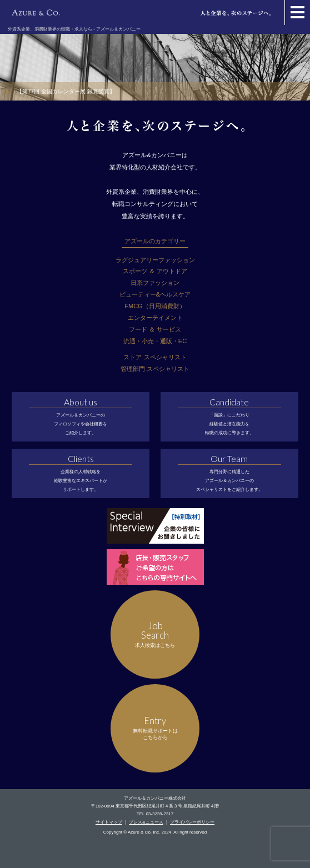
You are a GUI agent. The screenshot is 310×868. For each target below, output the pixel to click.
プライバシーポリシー (192, 822)
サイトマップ (109, 822)
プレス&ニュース (146, 822)
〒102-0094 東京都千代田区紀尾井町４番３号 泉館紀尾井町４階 (155, 806)
